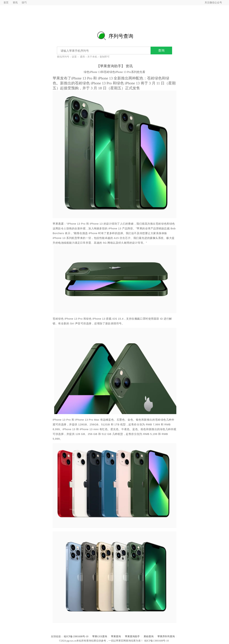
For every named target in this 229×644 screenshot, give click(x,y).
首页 (6, 3)
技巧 (24, 3)
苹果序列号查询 (166, 636)
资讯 (15, 3)
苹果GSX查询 (100, 636)
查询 (161, 51)
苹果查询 (116, 636)
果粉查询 (149, 636)
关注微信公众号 (213, 3)
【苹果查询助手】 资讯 (115, 66)
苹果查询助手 (132, 636)
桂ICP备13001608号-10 (76, 636)
